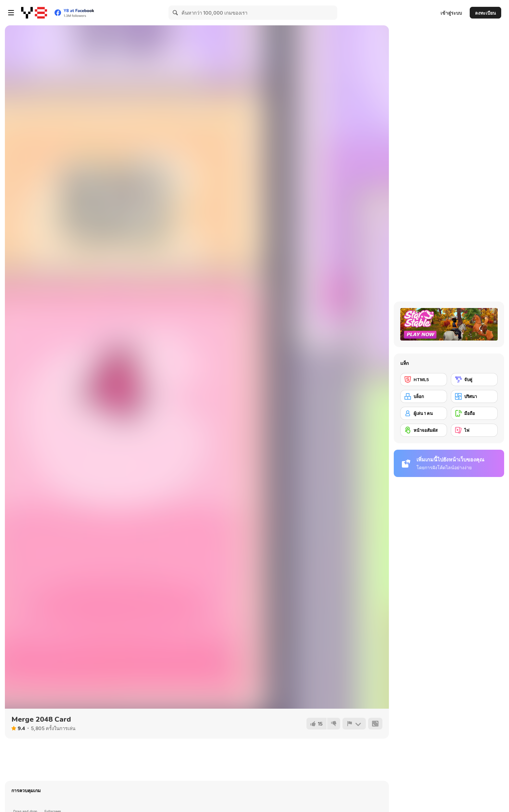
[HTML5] (424, 380)
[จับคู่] (474, 380)
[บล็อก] (424, 396)
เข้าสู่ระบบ (451, 13)
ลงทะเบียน (485, 13)
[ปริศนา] (474, 396)
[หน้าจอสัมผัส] (424, 430)
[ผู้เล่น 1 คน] (424, 413)
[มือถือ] (474, 413)
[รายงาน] (354, 724)
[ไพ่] (474, 430)
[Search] (176, 13)
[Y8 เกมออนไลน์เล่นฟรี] (34, 13)
